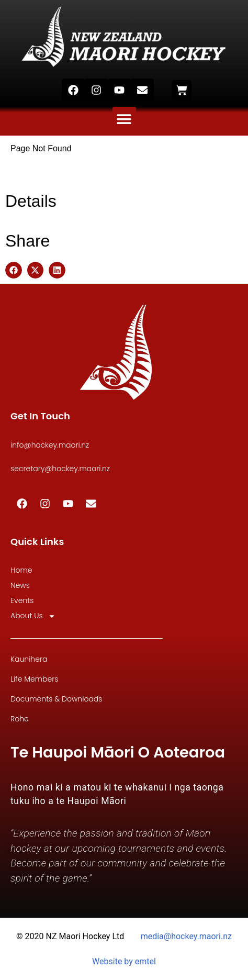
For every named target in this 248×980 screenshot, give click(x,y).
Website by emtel (124, 961)
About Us (33, 616)
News (20, 585)
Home (21, 570)
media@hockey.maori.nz (186, 936)
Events (22, 600)
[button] (124, 119)
